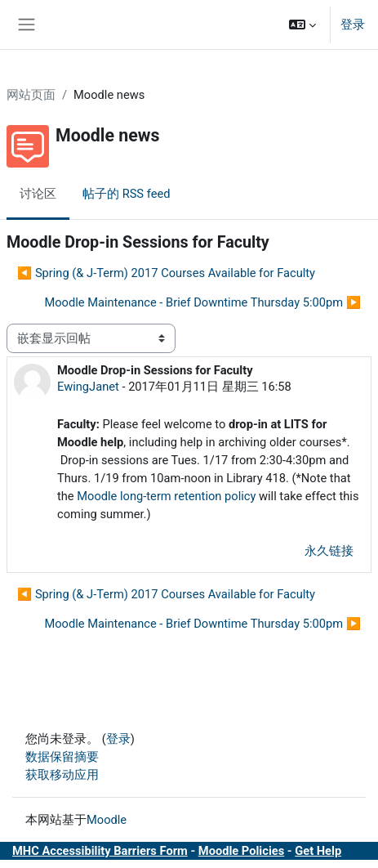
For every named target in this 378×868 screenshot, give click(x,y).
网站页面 (31, 95)
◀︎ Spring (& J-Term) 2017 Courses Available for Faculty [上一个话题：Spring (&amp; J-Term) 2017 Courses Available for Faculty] (166, 273)
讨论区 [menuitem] (38, 194)
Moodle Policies (241, 851)
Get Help (318, 851)
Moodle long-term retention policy (166, 496)
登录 (353, 25)
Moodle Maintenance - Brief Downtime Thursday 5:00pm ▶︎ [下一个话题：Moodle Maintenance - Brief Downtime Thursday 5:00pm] (202, 302)
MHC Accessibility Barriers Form (100, 851)
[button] (302, 25)
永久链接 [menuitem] (329, 551)
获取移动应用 (62, 775)
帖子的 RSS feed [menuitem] (126, 194)
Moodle (107, 820)
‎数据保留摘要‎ (62, 757)
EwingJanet (88, 387)
